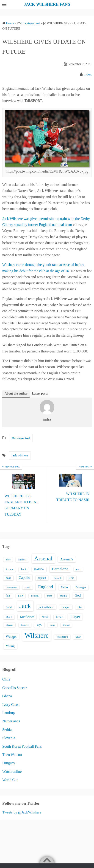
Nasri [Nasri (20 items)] (45, 617)
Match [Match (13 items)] (9, 617)
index (88, 74)
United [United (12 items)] (66, 625)
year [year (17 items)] (78, 637)
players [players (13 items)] (9, 625)
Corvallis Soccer (14, 688)
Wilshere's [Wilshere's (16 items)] (62, 637)
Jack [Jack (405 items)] (25, 606)
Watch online (12, 771)
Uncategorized (21, 438)
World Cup (10, 780)
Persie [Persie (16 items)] (59, 617)
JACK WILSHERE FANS (47, 4)
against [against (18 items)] (22, 559)
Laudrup (8, 713)
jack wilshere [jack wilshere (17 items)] (46, 607)
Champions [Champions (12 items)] (11, 587)
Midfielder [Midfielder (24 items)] (27, 617)
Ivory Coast (11, 705)
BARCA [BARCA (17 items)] (39, 569)
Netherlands (11, 721)
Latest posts (40, 394)
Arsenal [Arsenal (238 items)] (43, 558)
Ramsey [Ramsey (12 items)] (25, 625)
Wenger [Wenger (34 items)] (11, 636)
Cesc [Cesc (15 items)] (71, 578)
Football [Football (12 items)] (35, 596)
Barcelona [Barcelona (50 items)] (60, 569)
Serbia (7, 730)
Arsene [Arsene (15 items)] (10, 570)
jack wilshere (20, 455)
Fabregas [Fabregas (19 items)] (81, 587)
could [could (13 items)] (28, 587)
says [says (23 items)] (39, 625)
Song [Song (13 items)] (52, 625)
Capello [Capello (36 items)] (25, 578)
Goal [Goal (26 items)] (78, 595)
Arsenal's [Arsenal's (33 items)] (67, 559)
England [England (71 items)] (46, 587)
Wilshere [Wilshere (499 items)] (37, 635)
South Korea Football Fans (22, 746)
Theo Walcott (12, 755)
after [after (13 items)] (8, 559)
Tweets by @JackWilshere (22, 812)
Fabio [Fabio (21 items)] (64, 587)
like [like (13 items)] (80, 607)
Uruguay (9, 763)
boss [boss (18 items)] (8, 578)
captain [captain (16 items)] (42, 578)
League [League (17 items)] (66, 607)
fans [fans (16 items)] (8, 596)
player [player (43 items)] (75, 617)
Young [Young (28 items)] (10, 646)
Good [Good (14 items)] (9, 607)
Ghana (7, 696)
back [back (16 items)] (24, 569)
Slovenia (9, 738)
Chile (6, 679)
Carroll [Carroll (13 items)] (57, 578)
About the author (16, 394)
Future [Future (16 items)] (64, 596)
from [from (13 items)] (50, 596)
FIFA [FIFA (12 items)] (21, 596)
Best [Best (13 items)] (78, 569)
